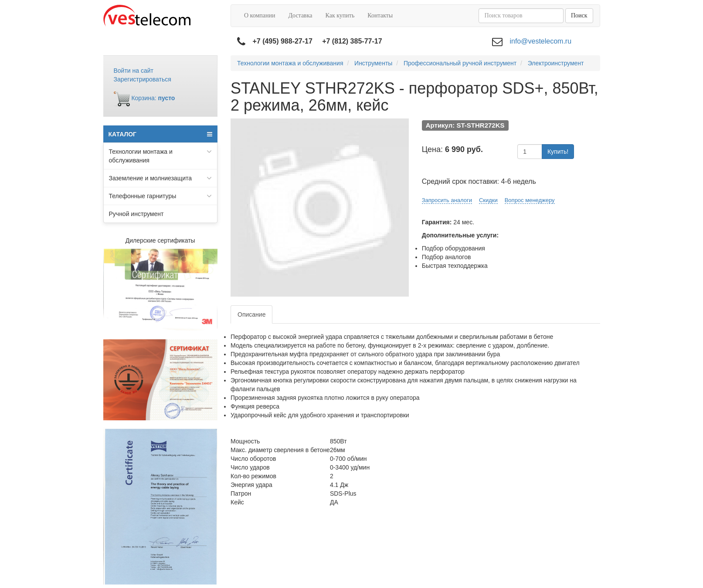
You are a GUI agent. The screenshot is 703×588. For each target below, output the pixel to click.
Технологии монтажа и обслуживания (161, 155)
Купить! (558, 152)
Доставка (300, 15)
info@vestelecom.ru (540, 41)
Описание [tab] (251, 314)
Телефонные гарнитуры (161, 196)
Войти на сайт (134, 71)
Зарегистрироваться (143, 79)
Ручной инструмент (136, 214)
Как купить (340, 15)
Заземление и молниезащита (161, 178)
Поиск (579, 15)
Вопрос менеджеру (530, 200)
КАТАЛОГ (161, 134)
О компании (260, 15)
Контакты (380, 15)
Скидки (488, 200)
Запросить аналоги (447, 200)
